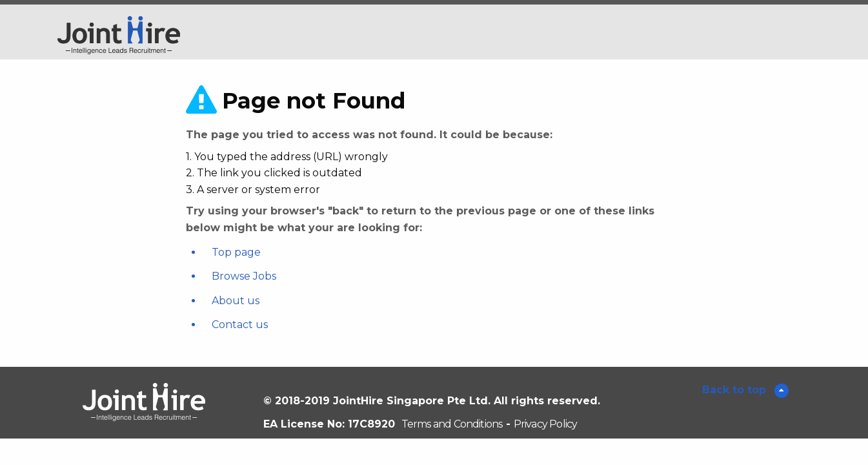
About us (236, 301)
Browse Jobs (244, 276)
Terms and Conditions (452, 424)
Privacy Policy (546, 424)
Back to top (736, 390)
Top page (236, 252)
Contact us (240, 325)
